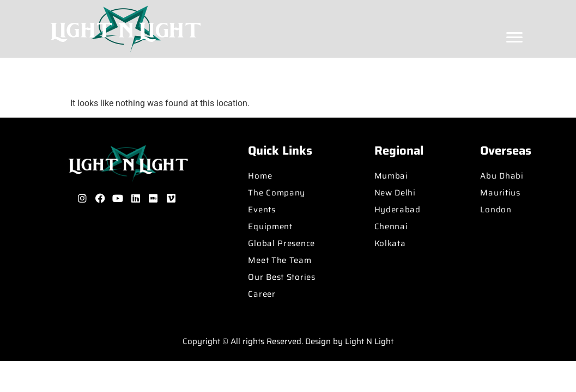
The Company (277, 193)
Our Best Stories (281, 277)
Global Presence (281, 243)
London (496, 210)
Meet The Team (280, 260)
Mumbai (391, 176)
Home (260, 176)
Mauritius (500, 193)
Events (262, 210)
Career (262, 294)
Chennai (391, 226)
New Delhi (395, 193)
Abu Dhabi (502, 176)
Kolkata (390, 243)
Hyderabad (398, 210)
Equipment (270, 226)
